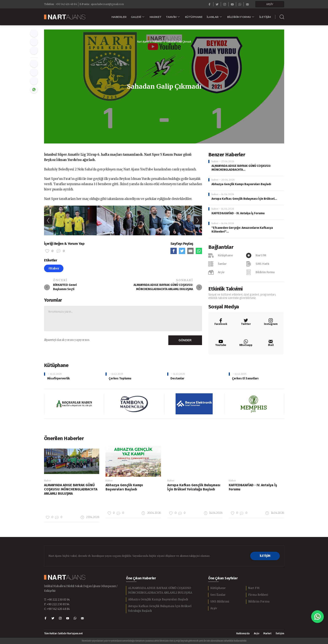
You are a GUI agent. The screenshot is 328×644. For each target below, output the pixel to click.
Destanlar (177, 378)
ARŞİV (270, 4)
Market (267, 633)
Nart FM (254, 588)
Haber (48, 481)
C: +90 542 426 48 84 (57, 609)
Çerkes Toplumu (120, 378)
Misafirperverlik (58, 378)
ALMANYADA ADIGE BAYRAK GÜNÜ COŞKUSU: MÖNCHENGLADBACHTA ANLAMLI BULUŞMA (160, 590)
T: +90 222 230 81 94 (57, 600)
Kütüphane (218, 588)
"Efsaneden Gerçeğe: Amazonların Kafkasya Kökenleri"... (242, 230)
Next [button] (198, 220)
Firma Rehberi (258, 595)
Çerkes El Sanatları (245, 378)
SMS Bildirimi (220, 602)
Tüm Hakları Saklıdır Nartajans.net (63, 634)
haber (215, 161)
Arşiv (214, 608)
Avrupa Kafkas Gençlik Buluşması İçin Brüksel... (244, 199)
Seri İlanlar (218, 595)
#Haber (54, 268)
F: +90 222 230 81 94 (57, 604)
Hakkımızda (243, 633)
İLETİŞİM (265, 556)
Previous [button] (48, 220)
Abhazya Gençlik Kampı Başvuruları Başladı (241, 184)
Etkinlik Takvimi (226, 289)
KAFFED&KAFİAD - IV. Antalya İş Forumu (238, 213)
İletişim (280, 633)
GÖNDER (185, 340)
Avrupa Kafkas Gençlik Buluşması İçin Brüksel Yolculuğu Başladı (160, 609)
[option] (70, 220)
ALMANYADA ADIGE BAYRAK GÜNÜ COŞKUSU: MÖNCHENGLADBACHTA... (241, 168)
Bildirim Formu (259, 602)
